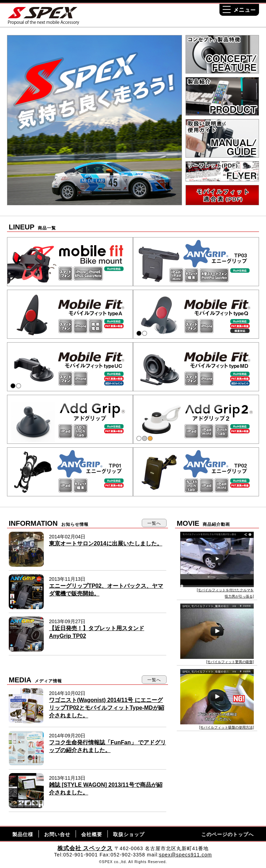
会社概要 (92, 834)
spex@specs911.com (185, 855)
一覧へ (154, 523)
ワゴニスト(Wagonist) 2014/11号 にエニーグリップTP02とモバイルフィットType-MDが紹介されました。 (107, 708)
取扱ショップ (129, 834)
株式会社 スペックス (85, 848)
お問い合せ (57, 834)
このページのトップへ (227, 834)
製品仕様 (23, 834)
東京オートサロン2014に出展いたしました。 (106, 543)
